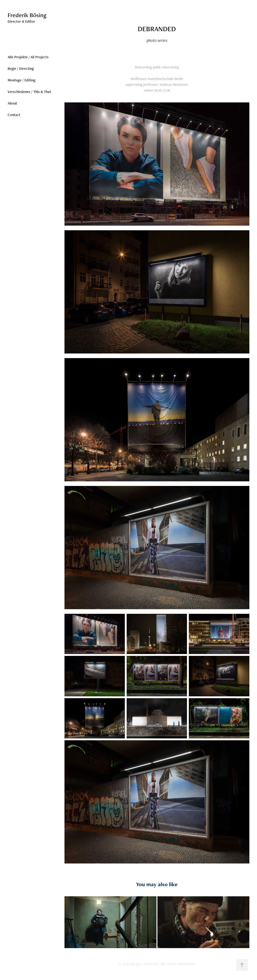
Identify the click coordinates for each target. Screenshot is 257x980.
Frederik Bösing (27, 15)
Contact (14, 115)
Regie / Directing (21, 69)
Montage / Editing (21, 80)
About (12, 103)
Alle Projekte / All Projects (28, 57)
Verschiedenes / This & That (29, 92)
